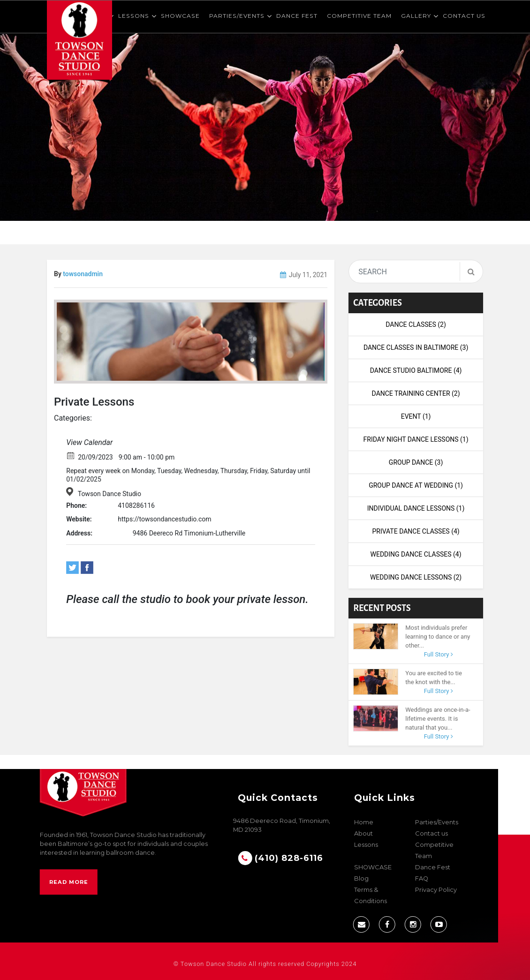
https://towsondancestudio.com (164, 519)
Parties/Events (237, 16)
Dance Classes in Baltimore (416, 347)
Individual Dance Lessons (416, 508)
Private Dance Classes (416, 531)
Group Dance (416, 462)
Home (364, 822)
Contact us (464, 16)
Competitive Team (359, 16)
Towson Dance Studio (110, 494)
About (363, 833)
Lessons (134, 16)
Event (416, 416)
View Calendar (89, 442)
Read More (69, 882)
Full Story (439, 654)
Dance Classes (416, 324)
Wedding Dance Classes (416, 554)
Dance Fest (297, 16)
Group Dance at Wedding (416, 485)
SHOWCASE (180, 16)
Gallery (416, 16)
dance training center (416, 393)
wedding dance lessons (416, 577)
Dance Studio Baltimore (416, 370)
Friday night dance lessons (416, 439)
